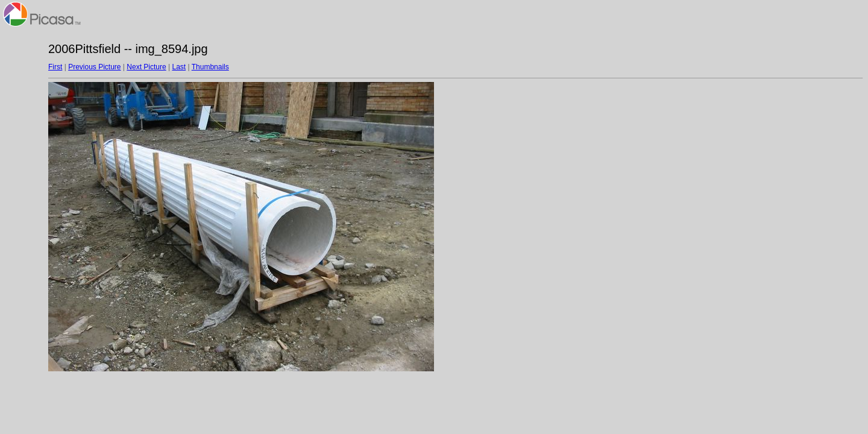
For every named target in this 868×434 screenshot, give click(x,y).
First (55, 67)
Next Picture (146, 67)
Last (179, 67)
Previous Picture (94, 67)
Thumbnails (210, 67)
